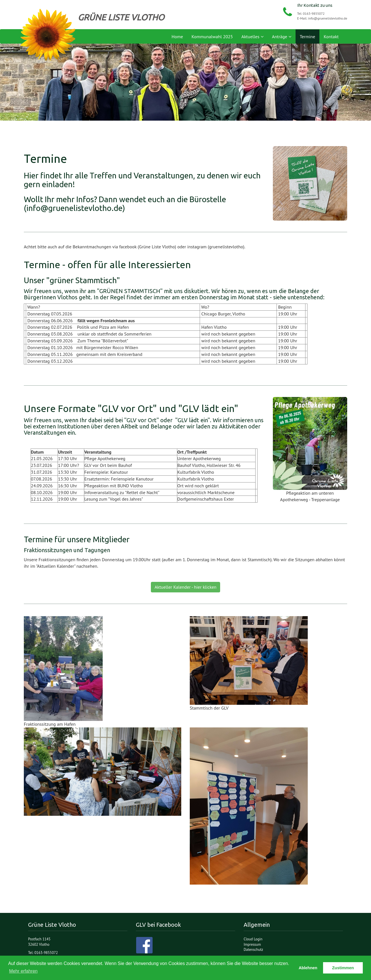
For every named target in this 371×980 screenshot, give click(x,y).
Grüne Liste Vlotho (48, 35)
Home (177, 37)
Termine (308, 37)
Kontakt (331, 37)
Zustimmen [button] (343, 968)
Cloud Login (253, 939)
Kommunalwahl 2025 (212, 37)
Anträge (282, 37)
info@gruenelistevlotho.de (328, 18)
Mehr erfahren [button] (23, 971)
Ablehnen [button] (308, 968)
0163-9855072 (314, 13)
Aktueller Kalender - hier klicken (185, 587)
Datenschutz (253, 950)
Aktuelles (252, 37)
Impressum (252, 944)
